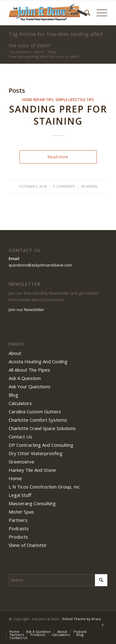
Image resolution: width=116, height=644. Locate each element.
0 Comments (64, 186)
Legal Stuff (20, 495)
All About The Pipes (29, 370)
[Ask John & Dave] (48, 13)
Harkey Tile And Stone (32, 470)
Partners (18, 520)
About (15, 353)
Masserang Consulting (32, 503)
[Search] (84, 13)
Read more (58, 157)
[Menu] (99, 13)
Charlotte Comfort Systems (38, 420)
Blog (13, 395)
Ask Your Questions (30, 386)
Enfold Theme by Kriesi (82, 619)
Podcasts (19, 528)
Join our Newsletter (26, 309)
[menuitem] (84, 13)
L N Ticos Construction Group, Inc (44, 487)
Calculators (20, 403)
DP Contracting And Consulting (41, 445)
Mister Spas (21, 512)
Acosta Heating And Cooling (38, 361)
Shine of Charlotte (28, 545)
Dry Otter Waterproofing (36, 453)
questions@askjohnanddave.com (40, 265)
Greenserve (21, 462)
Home (15, 478)
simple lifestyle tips (75, 100)
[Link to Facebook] (103, 625)
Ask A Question (25, 378)
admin (92, 186)
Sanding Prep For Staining (58, 115)
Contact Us (20, 437)
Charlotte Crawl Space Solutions (42, 428)
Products (18, 537)
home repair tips (38, 100)
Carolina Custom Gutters (35, 412)
